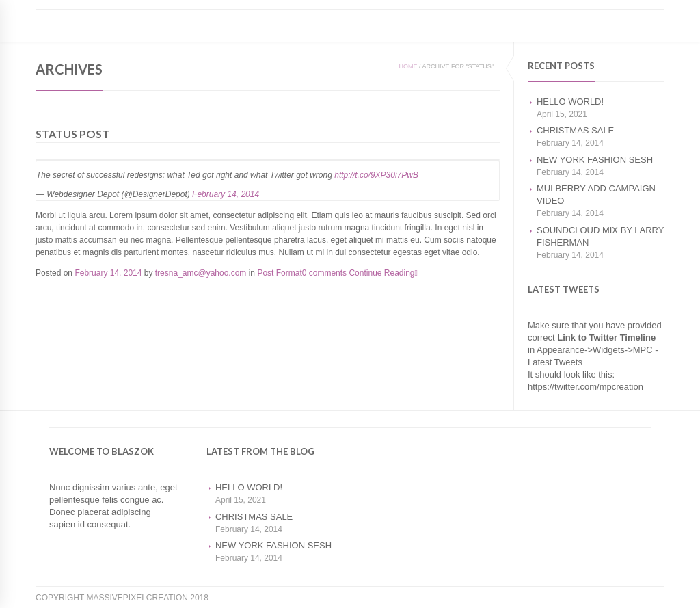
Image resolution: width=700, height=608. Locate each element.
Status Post (72, 134)
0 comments (324, 273)
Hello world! (570, 102)
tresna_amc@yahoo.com (201, 273)
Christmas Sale (575, 130)
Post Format (279, 273)
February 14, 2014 (226, 194)
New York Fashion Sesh (595, 160)
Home (408, 66)
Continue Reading (383, 273)
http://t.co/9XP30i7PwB (376, 175)
